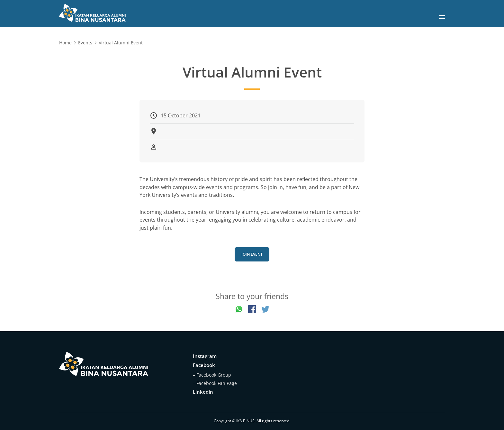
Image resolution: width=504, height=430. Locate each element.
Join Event (252, 254)
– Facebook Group (212, 375)
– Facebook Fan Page (215, 383)
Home (65, 43)
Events (85, 43)
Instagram (205, 356)
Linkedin (203, 392)
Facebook (204, 365)
